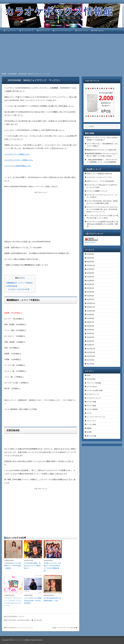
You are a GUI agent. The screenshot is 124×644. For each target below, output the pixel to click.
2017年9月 (90, 360)
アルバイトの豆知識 (94, 383)
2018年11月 (91, 307)
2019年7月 (90, 277)
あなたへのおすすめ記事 (19, 289)
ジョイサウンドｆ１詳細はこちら (17, 154)
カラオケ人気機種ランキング (97, 191)
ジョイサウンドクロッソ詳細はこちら (19, 160)
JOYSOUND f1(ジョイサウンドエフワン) (19, 628)
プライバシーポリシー (63, 31)
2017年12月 (91, 349)
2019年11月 (91, 265)
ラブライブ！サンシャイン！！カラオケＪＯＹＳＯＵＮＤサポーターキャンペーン (13, 602)
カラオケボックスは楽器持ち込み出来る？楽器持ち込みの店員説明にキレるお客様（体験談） (102, 224)
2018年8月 (90, 318)
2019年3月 (90, 292)
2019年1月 (90, 299)
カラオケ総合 (91, 406)
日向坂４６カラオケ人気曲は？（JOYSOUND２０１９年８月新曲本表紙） (52, 567)
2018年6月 (90, 326)
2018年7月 (90, 322)
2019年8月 (90, 273)
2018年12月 (91, 303)
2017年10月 (91, 356)
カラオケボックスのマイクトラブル (99, 177)
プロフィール (83, 31)
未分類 (89, 432)
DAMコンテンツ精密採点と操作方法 (99, 174)
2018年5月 (90, 330)
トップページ (11, 31)
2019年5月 (90, 284)
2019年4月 (90, 288)
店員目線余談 (11, 286)
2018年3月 (90, 337)
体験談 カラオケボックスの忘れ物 (64, 628)
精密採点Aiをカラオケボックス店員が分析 (102, 150)
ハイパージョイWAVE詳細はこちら (18, 166)
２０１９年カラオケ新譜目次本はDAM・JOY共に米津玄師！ (33, 601)
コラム (89, 413)
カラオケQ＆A (92, 387)
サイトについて (28, 31)
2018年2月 (90, 341)
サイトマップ (44, 31)
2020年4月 (90, 262)
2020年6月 (90, 254)
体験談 (89, 428)
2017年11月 (91, 352)
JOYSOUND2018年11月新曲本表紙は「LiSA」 (52, 599)
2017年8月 (90, 364)
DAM (88, 375)
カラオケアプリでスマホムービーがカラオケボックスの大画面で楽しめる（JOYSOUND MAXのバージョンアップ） (103, 209)
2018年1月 (90, 345)
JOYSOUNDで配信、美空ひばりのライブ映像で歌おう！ (33, 566)
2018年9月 (90, 315)
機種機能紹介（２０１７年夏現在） (20, 283)
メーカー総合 (91, 424)
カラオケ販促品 (92, 409)
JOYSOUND (38, 620)
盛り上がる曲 (91, 436)
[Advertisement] (62, 53)
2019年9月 (90, 269)
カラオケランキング (90, 242)
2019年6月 (90, 281)
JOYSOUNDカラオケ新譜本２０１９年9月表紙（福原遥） (13, 566)
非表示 (22, 278)
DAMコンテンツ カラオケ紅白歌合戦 (100, 181)
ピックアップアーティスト (96, 417)
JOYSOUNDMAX (11, 617)
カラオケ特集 (91, 402)
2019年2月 (90, 296)
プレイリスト (91, 421)
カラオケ (21, 617)
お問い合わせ (99, 31)
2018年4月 (90, 334)
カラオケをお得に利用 (95, 390)
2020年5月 (90, 258)
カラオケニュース (93, 394)
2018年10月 (91, 311)
